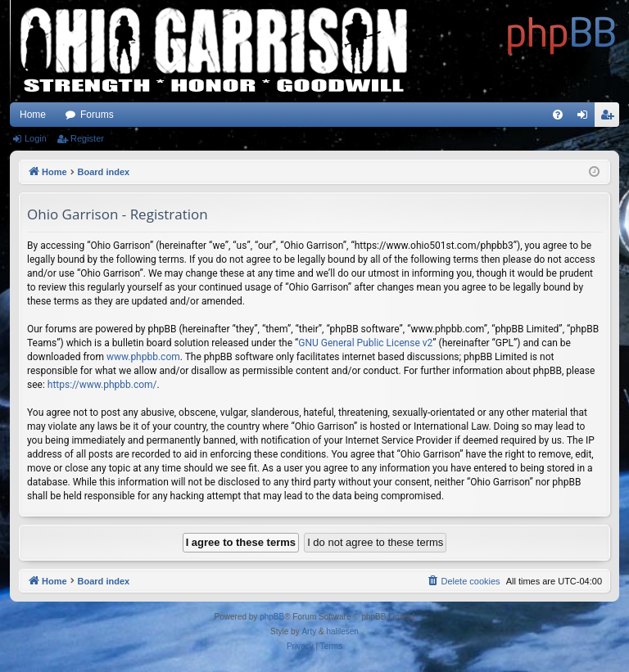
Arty (309, 631)
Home (33, 115)
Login (36, 138)
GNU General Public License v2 (365, 343)
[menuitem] (558, 115)
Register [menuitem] (611, 118)
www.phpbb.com (143, 357)
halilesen (342, 631)
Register (87, 138)
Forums (97, 115)
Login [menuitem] (586, 118)
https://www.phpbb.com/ (102, 385)
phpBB (272, 617)
